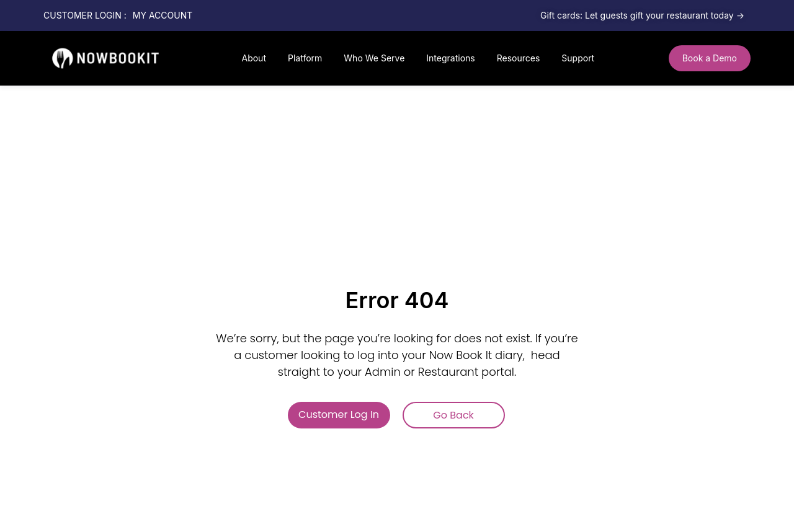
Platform (305, 58)
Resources (519, 58)
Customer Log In (339, 415)
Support (578, 58)
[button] (710, 58)
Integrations (450, 58)
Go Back (453, 415)
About (253, 58)
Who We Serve (374, 58)
